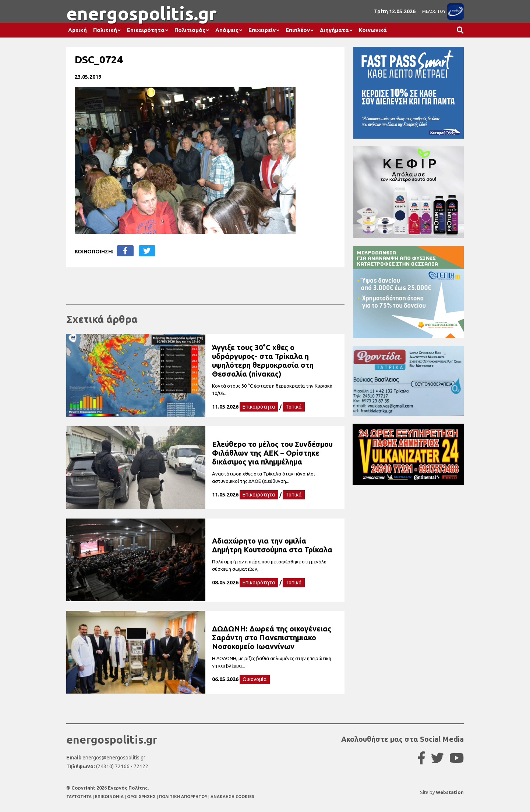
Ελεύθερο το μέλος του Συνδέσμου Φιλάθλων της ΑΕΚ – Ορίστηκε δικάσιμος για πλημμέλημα (272, 453)
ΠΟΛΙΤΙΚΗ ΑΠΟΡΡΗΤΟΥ (183, 797)
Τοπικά (294, 407)
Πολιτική (105, 30)
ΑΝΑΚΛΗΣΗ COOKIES (232, 797)
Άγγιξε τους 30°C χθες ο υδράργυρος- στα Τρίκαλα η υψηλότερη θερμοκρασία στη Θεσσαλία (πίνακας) (263, 361)
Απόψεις (227, 30)
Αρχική (77, 30)
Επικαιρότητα (146, 30)
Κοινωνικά (373, 30)
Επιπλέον (298, 30)
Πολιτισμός (190, 30)
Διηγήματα (334, 30)
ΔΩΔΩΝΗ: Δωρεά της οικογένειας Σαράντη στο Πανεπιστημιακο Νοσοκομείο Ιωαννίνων (272, 638)
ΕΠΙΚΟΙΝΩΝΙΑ (110, 797)
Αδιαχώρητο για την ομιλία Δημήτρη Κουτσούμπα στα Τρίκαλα (272, 545)
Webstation (450, 792)
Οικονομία (255, 679)
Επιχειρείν (262, 30)
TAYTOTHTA (79, 797)
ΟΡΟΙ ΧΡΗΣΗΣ (142, 797)
